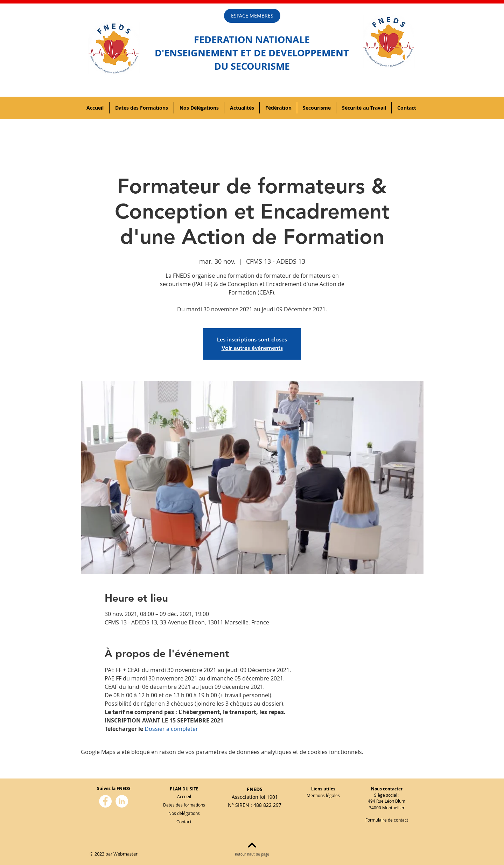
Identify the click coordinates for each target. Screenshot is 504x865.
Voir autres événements (252, 348)
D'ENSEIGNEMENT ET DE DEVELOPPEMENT (252, 53)
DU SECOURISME (252, 66)
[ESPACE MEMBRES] (252, 16)
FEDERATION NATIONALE (252, 39)
